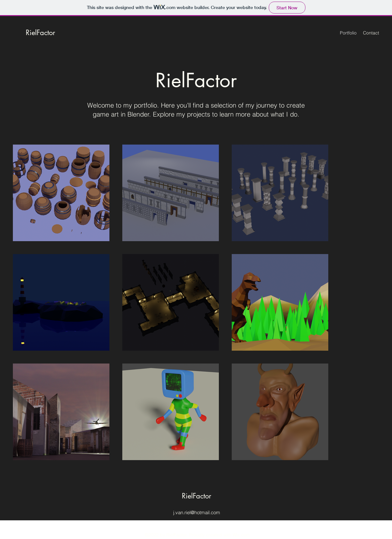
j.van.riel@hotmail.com (197, 512)
